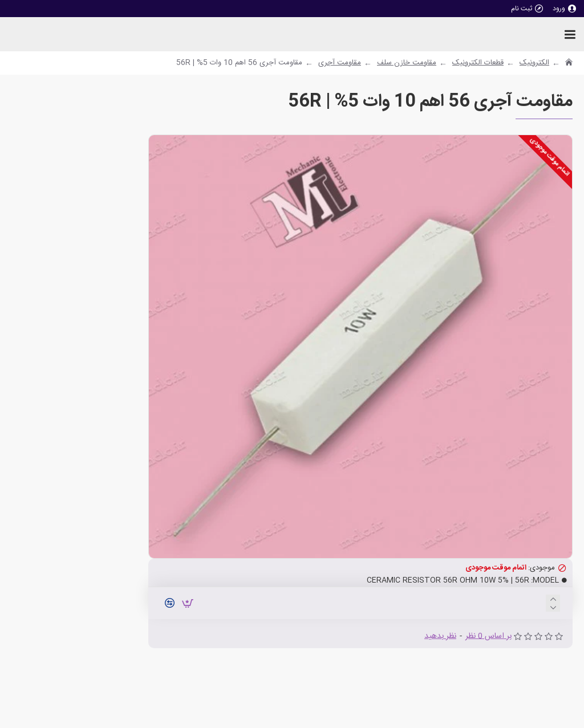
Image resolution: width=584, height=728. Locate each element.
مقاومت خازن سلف (407, 63)
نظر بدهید (440, 637)
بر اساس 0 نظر (488, 637)
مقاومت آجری (340, 63)
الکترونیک (534, 63)
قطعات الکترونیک (478, 63)
